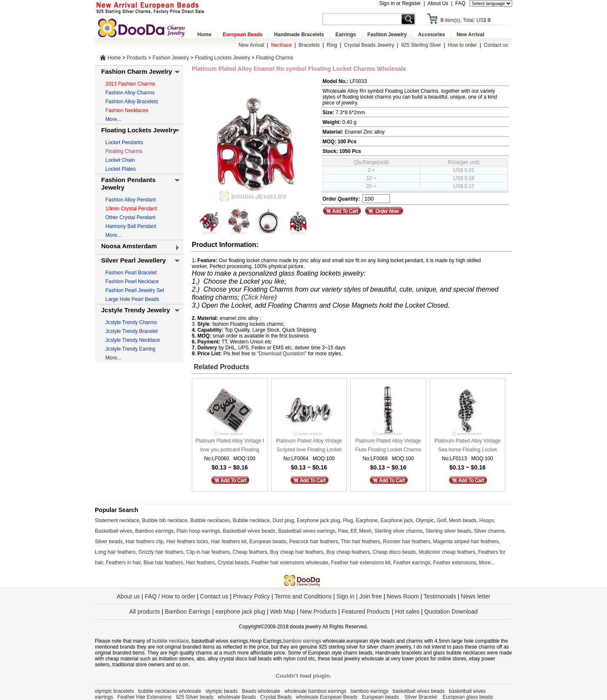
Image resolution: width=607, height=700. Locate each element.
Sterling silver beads (448, 531)
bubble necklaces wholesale (170, 691)
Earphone (367, 520)
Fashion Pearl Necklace (132, 282)
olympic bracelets (114, 691)
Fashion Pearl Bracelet (131, 273)
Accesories (432, 35)
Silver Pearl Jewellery (133, 260)
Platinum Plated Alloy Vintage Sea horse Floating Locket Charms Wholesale (468, 446)
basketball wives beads (419, 691)
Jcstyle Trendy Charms (131, 322)
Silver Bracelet (422, 697)
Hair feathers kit (228, 542)
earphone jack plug (240, 611)
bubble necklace (171, 641)
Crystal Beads (276, 697)
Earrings (346, 35)
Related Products (220, 367)
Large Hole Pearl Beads (132, 299)
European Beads (243, 35)
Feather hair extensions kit (361, 563)
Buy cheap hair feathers (297, 552)
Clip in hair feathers (208, 552)
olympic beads (222, 691)
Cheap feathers (250, 552)
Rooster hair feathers (407, 542)
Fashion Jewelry (387, 35)
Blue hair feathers (163, 563)
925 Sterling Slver (421, 45)
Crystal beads (233, 563)
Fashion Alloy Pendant (130, 200)
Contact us (496, 45)
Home (204, 35)
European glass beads (468, 697)
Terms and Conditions (303, 596)
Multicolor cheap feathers (447, 552)
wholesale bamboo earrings (316, 691)
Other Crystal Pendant (130, 217)
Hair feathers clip (145, 542)
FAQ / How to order (170, 596)
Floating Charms (274, 58)
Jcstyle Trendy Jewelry (136, 310)
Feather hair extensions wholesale (290, 563)
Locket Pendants (124, 142)
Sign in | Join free (359, 596)
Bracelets (309, 45)
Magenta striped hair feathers (466, 542)
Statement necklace (117, 520)
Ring (332, 45)
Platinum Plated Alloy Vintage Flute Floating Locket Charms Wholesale (388, 446)
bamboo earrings (302, 641)
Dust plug (283, 520)
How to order (463, 45)
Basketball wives (114, 531)
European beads (268, 542)
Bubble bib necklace (165, 520)
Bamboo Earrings (188, 611)
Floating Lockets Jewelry (222, 58)
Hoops (487, 520)
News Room (403, 596)
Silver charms (489, 531)
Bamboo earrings (154, 531)
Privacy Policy (251, 596)
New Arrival (470, 35)
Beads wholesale (261, 691)
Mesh (365, 531)
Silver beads (109, 542)
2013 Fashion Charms (130, 84)
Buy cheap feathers (348, 552)
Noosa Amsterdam (129, 246)
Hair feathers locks (187, 542)
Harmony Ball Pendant (131, 226)
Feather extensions (455, 563)
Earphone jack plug (318, 520)
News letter (475, 596)
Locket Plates (121, 169)
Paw (343, 531)
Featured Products (366, 611)
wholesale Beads (237, 697)
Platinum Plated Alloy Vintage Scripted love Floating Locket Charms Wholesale (309, 446)
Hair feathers (200, 563)
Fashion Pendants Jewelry (128, 184)
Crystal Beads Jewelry (369, 45)
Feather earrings (412, 563)
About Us (438, 3)
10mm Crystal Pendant (131, 209)
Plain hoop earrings (198, 531)
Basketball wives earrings (307, 531)
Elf (353, 531)
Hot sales (407, 611)
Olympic (425, 520)
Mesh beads (463, 520)
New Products (318, 611)
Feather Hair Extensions (144, 697)
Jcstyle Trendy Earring (130, 349)
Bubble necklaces (210, 520)
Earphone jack (397, 520)
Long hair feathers (115, 552)
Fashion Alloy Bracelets (132, 102)
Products (137, 58)
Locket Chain (120, 160)
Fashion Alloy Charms (130, 93)
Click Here (259, 297)
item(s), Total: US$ (466, 20)
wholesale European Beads (327, 697)
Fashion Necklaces (127, 110)
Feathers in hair (123, 563)
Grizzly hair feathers (161, 552)
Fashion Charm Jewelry (137, 71)
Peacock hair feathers (314, 542)
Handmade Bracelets (299, 35)
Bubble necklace (251, 520)
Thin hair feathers (360, 542)
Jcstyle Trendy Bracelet (132, 331)
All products (145, 611)
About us (128, 596)
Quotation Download (451, 611)
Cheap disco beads (394, 552)
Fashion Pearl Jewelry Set (135, 290)
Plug (348, 520)
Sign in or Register (400, 3)
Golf (441, 520)
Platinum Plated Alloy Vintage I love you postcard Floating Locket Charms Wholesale (230, 446)
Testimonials (440, 596)
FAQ (460, 3)
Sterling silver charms (399, 531)
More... (113, 119)
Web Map (282, 611)
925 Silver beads (195, 697)
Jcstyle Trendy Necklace (133, 340)
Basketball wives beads (249, 531)
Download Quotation (282, 354)
